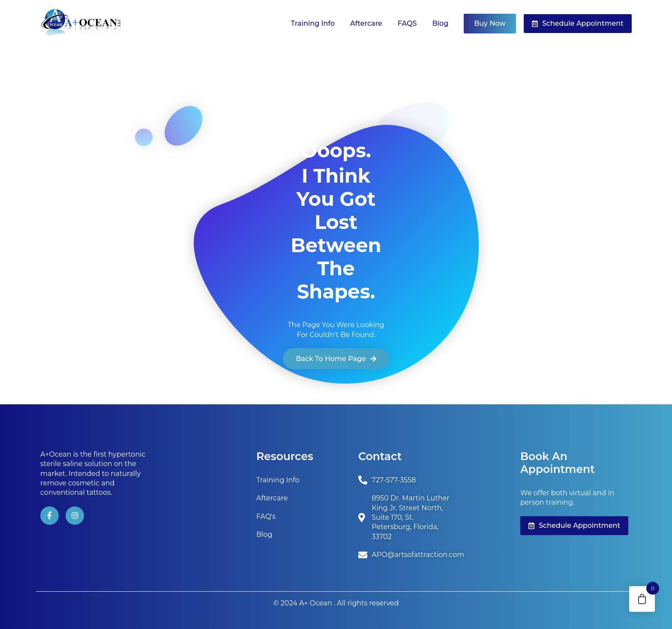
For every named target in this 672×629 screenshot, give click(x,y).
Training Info (313, 23)
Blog (440, 23)
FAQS (407, 23)
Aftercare (366, 23)
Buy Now (490, 23)
